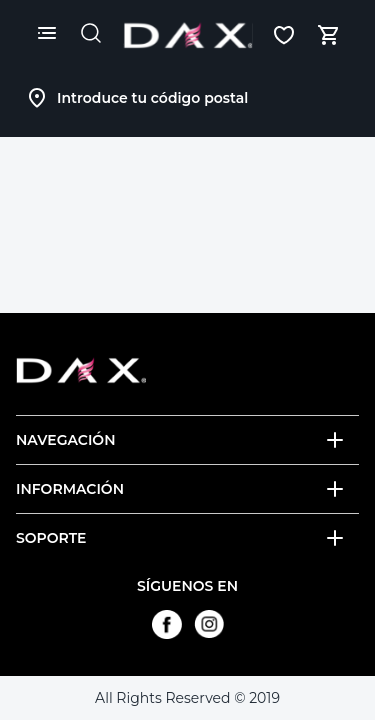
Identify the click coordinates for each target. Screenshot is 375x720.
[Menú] (47, 33)
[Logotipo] (188, 35)
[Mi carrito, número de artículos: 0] (328, 35)
